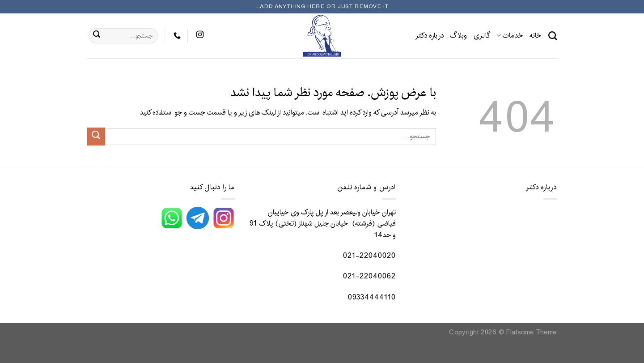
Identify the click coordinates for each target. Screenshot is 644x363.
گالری (482, 36)
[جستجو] (553, 36)
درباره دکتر (430, 36)
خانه (536, 36)
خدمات (510, 36)
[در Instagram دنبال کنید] (200, 36)
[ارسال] (97, 36)
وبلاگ (458, 36)
